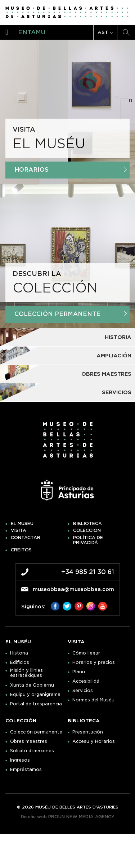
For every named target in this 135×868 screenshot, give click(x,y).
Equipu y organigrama (35, 695)
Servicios (83, 691)
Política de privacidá (88, 540)
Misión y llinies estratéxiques (26, 673)
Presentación (88, 732)
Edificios (20, 662)
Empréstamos (26, 770)
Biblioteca (87, 524)
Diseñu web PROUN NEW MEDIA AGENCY (68, 817)
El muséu (22, 524)
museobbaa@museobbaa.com (73, 589)
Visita (19, 530)
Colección (87, 530)
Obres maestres (29, 741)
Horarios (71, 170)
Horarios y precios (94, 662)
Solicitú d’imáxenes (32, 751)
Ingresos (20, 760)
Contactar (26, 538)
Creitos (21, 550)
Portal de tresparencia (36, 704)
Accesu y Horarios (94, 741)
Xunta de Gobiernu (32, 685)
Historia (19, 653)
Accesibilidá (86, 681)
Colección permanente (36, 732)
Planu (79, 672)
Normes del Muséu (93, 700)
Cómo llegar (86, 653)
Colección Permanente (71, 314)
